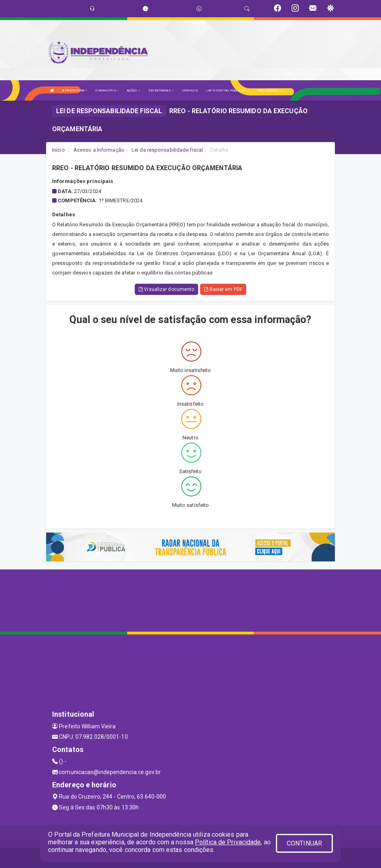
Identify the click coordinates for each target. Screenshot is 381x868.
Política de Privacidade (228, 842)
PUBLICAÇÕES (269, 90)
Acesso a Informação (99, 150)
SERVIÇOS (190, 90)
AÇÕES (134, 90)
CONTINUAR (304, 843)
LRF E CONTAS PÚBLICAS (227, 90)
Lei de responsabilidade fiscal (167, 150)
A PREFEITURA (75, 90)
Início (59, 150)
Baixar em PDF (223, 289)
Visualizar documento (166, 289)
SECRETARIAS (161, 90)
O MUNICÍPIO (107, 90)
